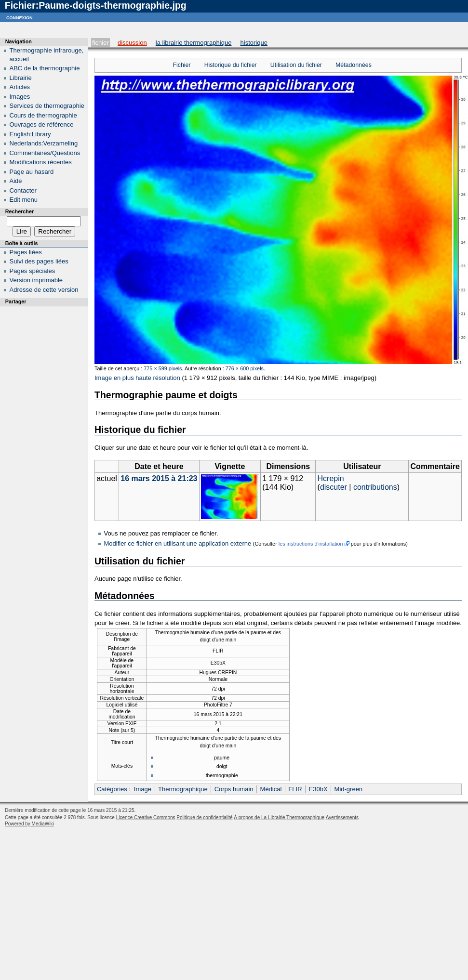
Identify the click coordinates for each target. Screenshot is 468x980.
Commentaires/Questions (45, 153)
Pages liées (26, 252)
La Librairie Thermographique (194, 43)
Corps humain (234, 789)
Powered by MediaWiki (29, 824)
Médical (271, 789)
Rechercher (20, 211)
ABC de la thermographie (45, 68)
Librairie (21, 78)
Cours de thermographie (43, 115)
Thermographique (183, 789)
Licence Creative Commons (146, 817)
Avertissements (342, 817)
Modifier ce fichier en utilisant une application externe (178, 543)
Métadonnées (354, 65)
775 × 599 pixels (163, 368)
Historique (254, 43)
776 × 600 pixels (245, 368)
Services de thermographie (47, 106)
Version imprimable (36, 280)
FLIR (295, 789)
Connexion (20, 17)
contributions (375, 487)
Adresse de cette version (44, 290)
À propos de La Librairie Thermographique (279, 817)
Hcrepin (331, 478)
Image (143, 789)
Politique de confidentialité (204, 817)
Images (20, 97)
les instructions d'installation (311, 544)
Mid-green (349, 789)
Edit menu (24, 200)
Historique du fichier (231, 65)
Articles (20, 87)
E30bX (318, 789)
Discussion (132, 43)
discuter (334, 487)
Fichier (100, 43)
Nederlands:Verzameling (44, 143)
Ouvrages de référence (42, 124)
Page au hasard (32, 172)
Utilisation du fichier (296, 65)
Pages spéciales (33, 271)
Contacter (23, 190)
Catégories (112, 789)
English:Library (30, 134)
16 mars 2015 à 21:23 (159, 478)
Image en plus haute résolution (137, 378)
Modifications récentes (41, 162)
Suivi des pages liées (39, 261)
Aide (16, 181)
